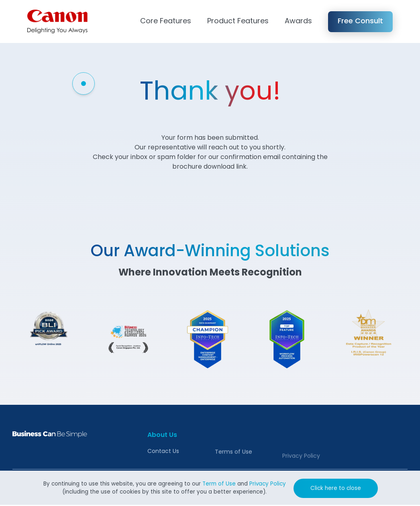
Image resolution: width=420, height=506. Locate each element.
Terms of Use (233, 464)
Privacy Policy (268, 484)
